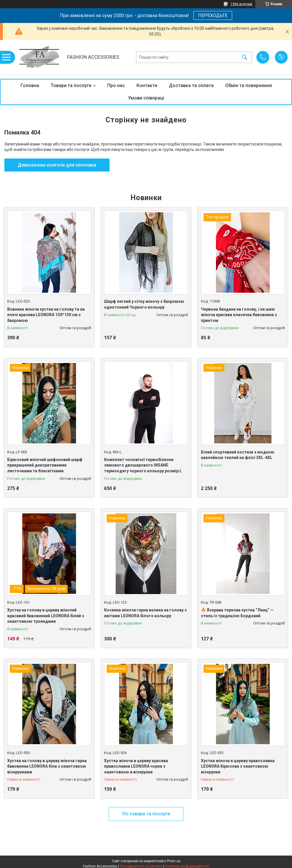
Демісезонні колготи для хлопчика (57, 165)
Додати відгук (281, 57)
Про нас (116, 85)
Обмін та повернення (248, 85)
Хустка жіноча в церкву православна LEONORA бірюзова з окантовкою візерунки (238, 766)
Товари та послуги (71, 85)
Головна (30, 85)
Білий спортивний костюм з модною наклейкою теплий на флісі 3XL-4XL (238, 455)
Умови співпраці (146, 98)
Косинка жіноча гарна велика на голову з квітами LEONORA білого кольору (145, 613)
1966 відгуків (241, 4)
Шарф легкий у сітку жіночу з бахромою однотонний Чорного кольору (144, 304)
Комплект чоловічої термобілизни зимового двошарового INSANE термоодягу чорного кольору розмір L (143, 465)
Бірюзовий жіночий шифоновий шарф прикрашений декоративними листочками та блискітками (45, 465)
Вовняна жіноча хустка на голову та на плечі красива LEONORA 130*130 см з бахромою (46, 315)
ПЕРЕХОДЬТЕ (213, 15)
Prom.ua (174, 861)
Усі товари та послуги (146, 814)
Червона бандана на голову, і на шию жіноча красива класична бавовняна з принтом (239, 315)
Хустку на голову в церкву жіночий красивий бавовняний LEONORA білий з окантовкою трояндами (46, 616)
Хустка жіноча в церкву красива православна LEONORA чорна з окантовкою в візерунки (136, 766)
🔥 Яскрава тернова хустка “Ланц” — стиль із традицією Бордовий (237, 613)
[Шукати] (245, 57)
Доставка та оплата (191, 85)
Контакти (147, 85)
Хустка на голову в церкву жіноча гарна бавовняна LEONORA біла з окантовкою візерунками (47, 766)
